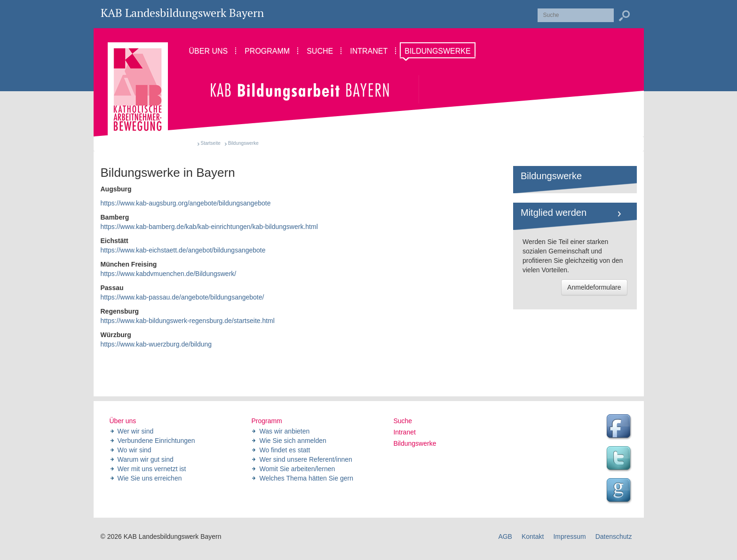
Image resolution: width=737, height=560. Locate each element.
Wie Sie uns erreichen (150, 478)
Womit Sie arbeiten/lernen (297, 469)
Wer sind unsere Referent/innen (305, 459)
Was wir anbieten (284, 431)
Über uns (123, 421)
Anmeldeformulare (594, 287)
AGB (505, 536)
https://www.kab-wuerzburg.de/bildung (156, 344)
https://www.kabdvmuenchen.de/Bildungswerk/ (169, 274)
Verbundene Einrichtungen (156, 441)
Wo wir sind (135, 450)
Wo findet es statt (285, 450)
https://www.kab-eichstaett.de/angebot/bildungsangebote (183, 250)
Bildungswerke (551, 176)
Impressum (569, 536)
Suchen (624, 16)
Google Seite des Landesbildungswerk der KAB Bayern (620, 491)
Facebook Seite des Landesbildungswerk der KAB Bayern (620, 427)
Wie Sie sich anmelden (293, 441)
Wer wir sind (136, 431)
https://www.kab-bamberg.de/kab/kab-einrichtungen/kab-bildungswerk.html (209, 227)
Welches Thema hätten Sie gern (306, 478)
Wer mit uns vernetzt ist (152, 469)
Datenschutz (614, 536)
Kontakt (533, 536)
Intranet (404, 432)
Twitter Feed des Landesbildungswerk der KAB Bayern (620, 459)
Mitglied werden (554, 213)
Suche (403, 421)
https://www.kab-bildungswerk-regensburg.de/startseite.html (188, 321)
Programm (266, 421)
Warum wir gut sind (146, 459)
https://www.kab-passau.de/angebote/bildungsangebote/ (182, 297)
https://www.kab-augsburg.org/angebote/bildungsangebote (186, 203)
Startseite (211, 143)
